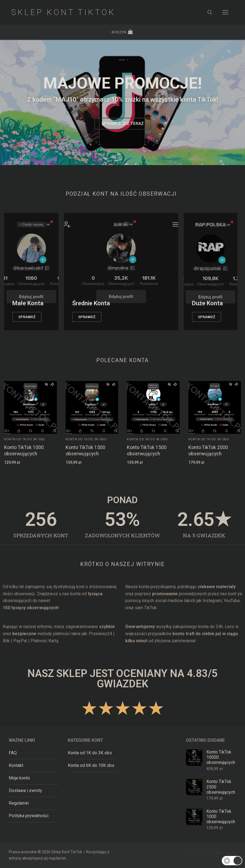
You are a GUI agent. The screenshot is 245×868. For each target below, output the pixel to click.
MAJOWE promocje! (122, 83)
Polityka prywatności (29, 816)
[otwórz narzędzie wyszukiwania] (210, 12)
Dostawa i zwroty (25, 791)
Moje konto (19, 778)
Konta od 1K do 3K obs (24, 439)
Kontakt (16, 765)
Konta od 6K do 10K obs (91, 765)
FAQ (13, 753)
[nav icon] (225, 12)
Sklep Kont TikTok (63, 12)
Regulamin (19, 803)
